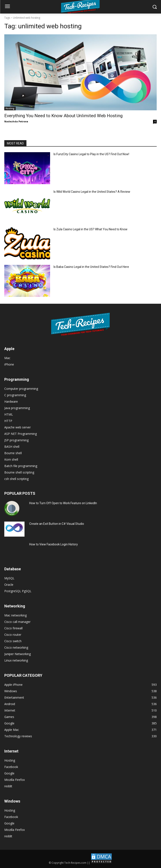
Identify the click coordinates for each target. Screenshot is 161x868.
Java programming (17, 408)
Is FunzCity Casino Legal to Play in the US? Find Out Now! (91, 154)
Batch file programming (21, 466)
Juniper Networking (18, 654)
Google (9, 773)
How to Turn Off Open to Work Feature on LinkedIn (63, 503)
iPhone (9, 364)
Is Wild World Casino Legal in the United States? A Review (92, 192)
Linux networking (16, 660)
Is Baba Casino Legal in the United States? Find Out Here (91, 267)
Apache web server (18, 427)
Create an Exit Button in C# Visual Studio (57, 524)
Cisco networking (16, 647)
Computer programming (21, 389)
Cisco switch (13, 641)
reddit (8, 786)
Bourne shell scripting (19, 472)
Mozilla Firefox (15, 780)
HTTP (8, 421)
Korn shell (11, 459)
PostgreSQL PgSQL (18, 591)
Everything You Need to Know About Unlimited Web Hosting (63, 116)
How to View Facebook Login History (54, 544)
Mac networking (15, 615)
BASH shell (12, 447)
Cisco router (13, 635)
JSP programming (16, 440)
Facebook (11, 767)
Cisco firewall (13, 628)
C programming (15, 395)
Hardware (11, 401)
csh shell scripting (16, 479)
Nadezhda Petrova (16, 121)
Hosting (10, 108)
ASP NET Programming (21, 434)
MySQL (9, 578)
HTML (9, 414)
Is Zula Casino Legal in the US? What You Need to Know (90, 229)
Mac (7, 358)
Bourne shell (13, 453)
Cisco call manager (17, 622)
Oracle (9, 585)
